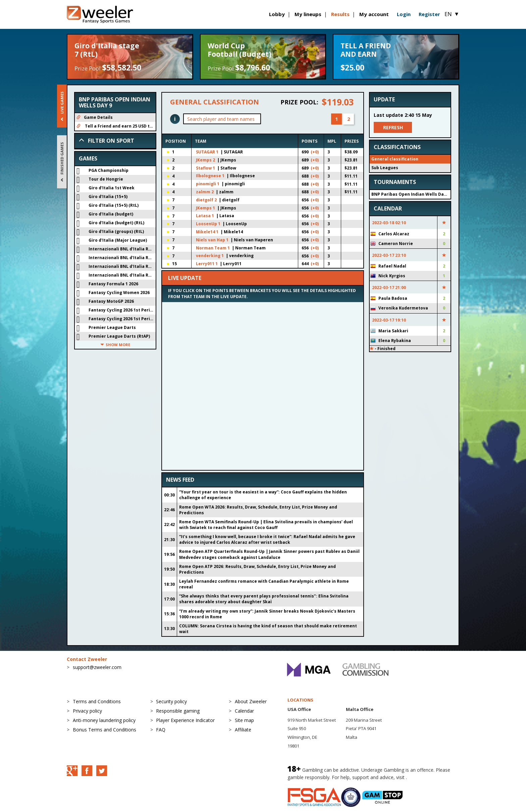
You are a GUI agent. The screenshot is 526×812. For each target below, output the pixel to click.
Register (429, 14)
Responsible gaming (178, 711)
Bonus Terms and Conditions (104, 730)
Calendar (244, 711)
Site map (244, 720)
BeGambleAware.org (431, 777)
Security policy (171, 701)
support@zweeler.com (97, 667)
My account (374, 14)
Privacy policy (87, 711)
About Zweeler (251, 701)
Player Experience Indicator (185, 720)
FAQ (161, 730)
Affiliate (243, 730)
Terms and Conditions (97, 701)
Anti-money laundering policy (104, 720)
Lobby (277, 14)
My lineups (308, 14)
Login (404, 14)
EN (452, 14)
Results (340, 14)
